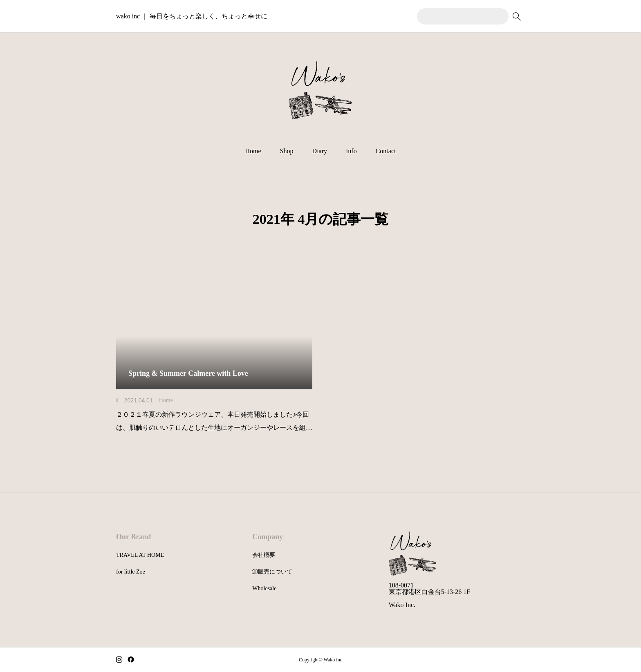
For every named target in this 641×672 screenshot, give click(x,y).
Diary (320, 151)
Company (268, 537)
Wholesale (264, 588)
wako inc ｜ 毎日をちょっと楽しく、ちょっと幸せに (192, 16)
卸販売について (272, 572)
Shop (287, 151)
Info (351, 151)
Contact (386, 151)
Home (253, 151)
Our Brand (133, 537)
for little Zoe (131, 572)
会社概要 (264, 555)
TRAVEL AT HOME (140, 555)
